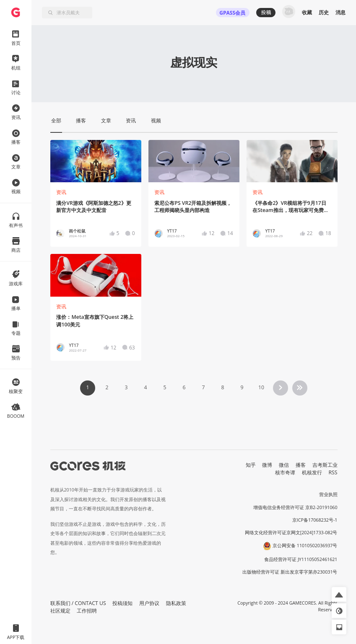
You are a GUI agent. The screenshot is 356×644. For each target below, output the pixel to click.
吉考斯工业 (325, 465)
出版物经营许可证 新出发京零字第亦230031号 (290, 572)
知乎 (251, 465)
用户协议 (149, 603)
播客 (301, 465)
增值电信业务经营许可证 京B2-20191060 (295, 507)
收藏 (307, 12)
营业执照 (328, 494)
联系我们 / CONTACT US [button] (78, 603)
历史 (324, 12)
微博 (267, 465)
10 (261, 387)
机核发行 (312, 472)
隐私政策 (176, 603)
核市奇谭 (285, 472)
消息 (340, 12)
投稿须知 (122, 603)
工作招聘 (87, 611)
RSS (333, 472)
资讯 (61, 192)
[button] (339, 594)
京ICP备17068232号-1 (315, 520)
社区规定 (60, 611)
